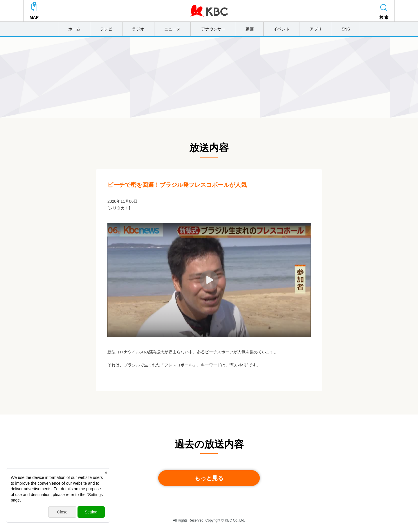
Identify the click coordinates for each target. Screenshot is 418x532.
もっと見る (209, 478)
